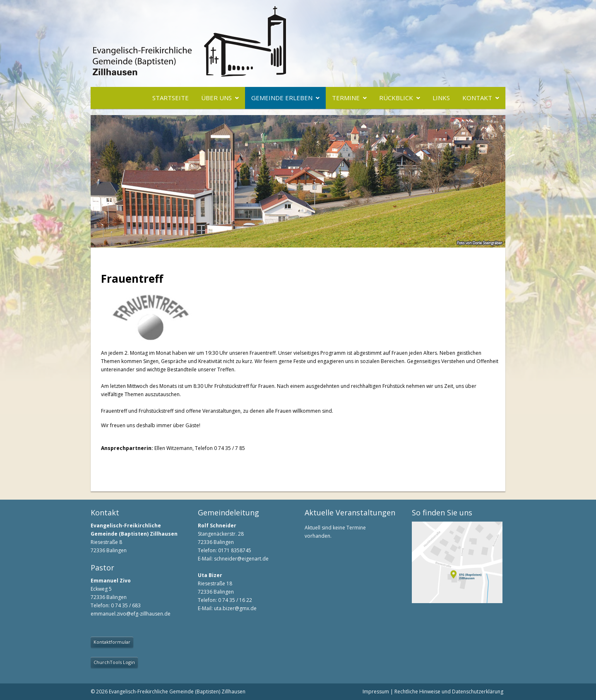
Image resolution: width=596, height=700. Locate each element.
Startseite (171, 98)
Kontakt (477, 98)
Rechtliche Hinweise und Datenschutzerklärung (449, 692)
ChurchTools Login (114, 662)
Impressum (376, 692)
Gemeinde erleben (282, 98)
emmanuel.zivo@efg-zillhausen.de (131, 614)
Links (441, 98)
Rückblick (396, 98)
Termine (346, 98)
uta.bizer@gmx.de (235, 608)
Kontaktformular (112, 642)
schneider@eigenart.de (241, 559)
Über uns (216, 98)
